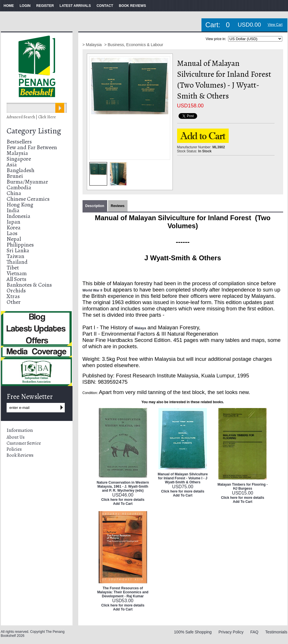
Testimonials (276, 632)
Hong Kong (20, 205)
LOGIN (25, 6)
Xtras (13, 296)
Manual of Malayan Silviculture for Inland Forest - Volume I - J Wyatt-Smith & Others (183, 478)
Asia (12, 165)
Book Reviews (20, 455)
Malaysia (17, 153)
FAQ (254, 632)
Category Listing (34, 131)
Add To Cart (123, 504)
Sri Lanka (18, 250)
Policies (14, 449)
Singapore (19, 159)
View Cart (275, 25)
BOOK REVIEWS (133, 6)
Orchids (16, 291)
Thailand (17, 262)
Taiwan (15, 256)
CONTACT (105, 6)
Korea (14, 228)
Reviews (118, 206)
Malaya (140, 328)
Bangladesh (20, 170)
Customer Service (24, 443)
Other (14, 302)
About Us (16, 437)
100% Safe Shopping (193, 632)
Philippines (20, 245)
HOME (9, 6)
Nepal (14, 239)
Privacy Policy (231, 632)
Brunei (15, 176)
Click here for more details (123, 500)
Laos (12, 233)
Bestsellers (19, 142)
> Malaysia (93, 45)
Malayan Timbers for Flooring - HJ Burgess (243, 487)
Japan (13, 222)
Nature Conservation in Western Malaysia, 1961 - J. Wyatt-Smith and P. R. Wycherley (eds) (123, 487)
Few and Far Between (32, 147)
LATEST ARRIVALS (75, 6)
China (14, 193)
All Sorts (16, 279)
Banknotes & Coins (29, 285)
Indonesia (18, 216)
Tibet (13, 268)
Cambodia (19, 187)
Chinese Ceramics (28, 199)
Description (95, 206)
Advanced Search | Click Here (31, 117)
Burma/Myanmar (27, 182)
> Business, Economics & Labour (134, 45)
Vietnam (17, 273)
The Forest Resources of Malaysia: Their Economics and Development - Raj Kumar (123, 592)
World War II (92, 290)
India (13, 210)
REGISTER (45, 6)
